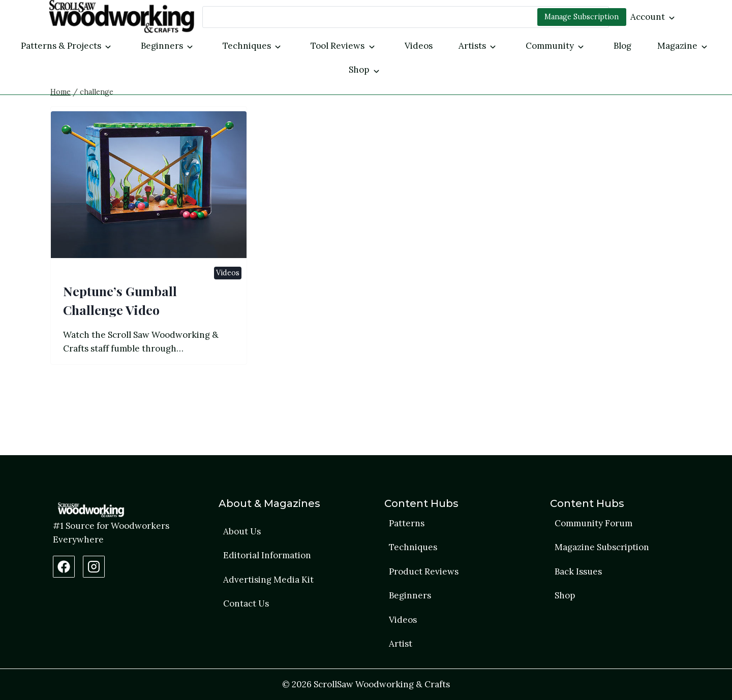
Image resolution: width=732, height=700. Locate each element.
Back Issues (578, 571)
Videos (419, 46)
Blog (622, 46)
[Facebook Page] (64, 567)
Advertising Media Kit (268, 580)
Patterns (407, 523)
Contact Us (246, 603)
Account (648, 17)
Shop (359, 70)
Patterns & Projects (61, 46)
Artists (472, 46)
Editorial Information (267, 555)
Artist (401, 644)
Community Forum (593, 523)
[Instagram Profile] (94, 567)
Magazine (677, 46)
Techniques (247, 46)
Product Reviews (424, 571)
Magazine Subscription (602, 547)
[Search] (406, 17)
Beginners (162, 46)
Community (550, 46)
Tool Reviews (338, 46)
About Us (242, 531)
